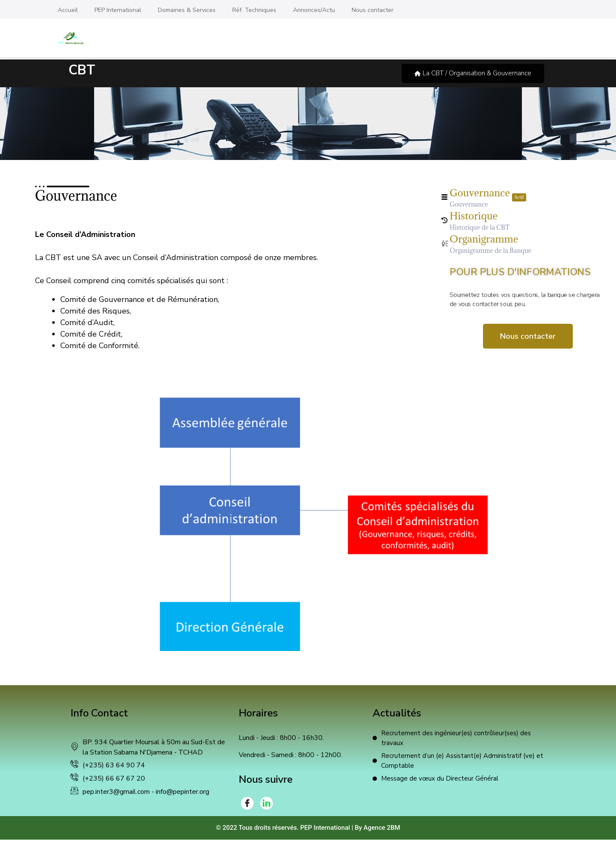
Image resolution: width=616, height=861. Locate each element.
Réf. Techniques (254, 10)
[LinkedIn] (267, 803)
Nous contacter (373, 10)
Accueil (68, 10)
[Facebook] (247, 803)
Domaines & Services (187, 10)
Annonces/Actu (314, 10)
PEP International (118, 10)
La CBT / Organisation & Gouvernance (473, 73)
